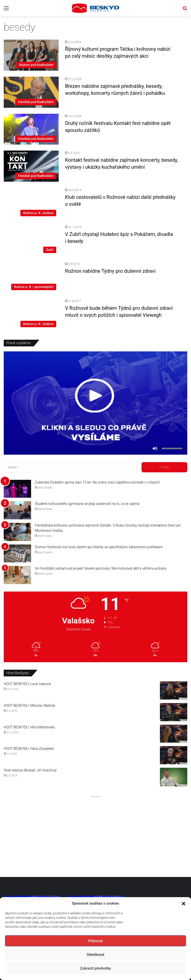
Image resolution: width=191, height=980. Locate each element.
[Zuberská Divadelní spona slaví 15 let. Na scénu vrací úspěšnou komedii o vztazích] (17, 489)
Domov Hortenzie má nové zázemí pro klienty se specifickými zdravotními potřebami (99, 547)
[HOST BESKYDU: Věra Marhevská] (174, 734)
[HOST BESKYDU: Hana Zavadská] (174, 755)
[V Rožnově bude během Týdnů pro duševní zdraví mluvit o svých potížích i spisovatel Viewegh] (31, 314)
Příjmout (95, 941)
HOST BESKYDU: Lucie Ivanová (27, 684)
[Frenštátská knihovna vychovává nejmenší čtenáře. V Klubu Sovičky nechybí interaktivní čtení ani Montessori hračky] (17, 532)
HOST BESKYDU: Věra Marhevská (29, 727)
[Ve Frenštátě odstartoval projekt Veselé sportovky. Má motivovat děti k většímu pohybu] (17, 575)
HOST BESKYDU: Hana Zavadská (29, 749)
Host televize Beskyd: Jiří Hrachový (30, 770)
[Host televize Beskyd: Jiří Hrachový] (174, 777)
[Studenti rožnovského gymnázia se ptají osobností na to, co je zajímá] (17, 510)
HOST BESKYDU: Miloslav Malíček (29, 706)
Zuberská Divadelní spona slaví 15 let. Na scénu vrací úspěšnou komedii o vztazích (97, 482)
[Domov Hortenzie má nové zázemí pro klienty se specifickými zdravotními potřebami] (17, 554)
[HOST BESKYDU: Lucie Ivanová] (174, 690)
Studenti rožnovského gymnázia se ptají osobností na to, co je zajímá (87, 504)
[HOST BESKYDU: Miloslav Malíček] (174, 712)
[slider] (172, 448)
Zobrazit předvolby (96, 968)
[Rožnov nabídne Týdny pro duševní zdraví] (31, 277)
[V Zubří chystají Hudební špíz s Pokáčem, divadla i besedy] (31, 240)
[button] (184, 904)
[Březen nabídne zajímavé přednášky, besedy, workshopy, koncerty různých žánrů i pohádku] (31, 92)
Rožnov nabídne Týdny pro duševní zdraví (110, 271)
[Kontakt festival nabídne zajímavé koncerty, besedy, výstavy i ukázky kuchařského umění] (31, 166)
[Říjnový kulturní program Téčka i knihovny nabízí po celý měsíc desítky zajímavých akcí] (31, 55)
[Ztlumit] (155, 448)
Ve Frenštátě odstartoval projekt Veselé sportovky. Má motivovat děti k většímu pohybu (101, 568)
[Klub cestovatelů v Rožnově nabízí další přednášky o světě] (31, 203)
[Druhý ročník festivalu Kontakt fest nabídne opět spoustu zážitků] (31, 129)
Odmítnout (96, 955)
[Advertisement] (95, 835)
